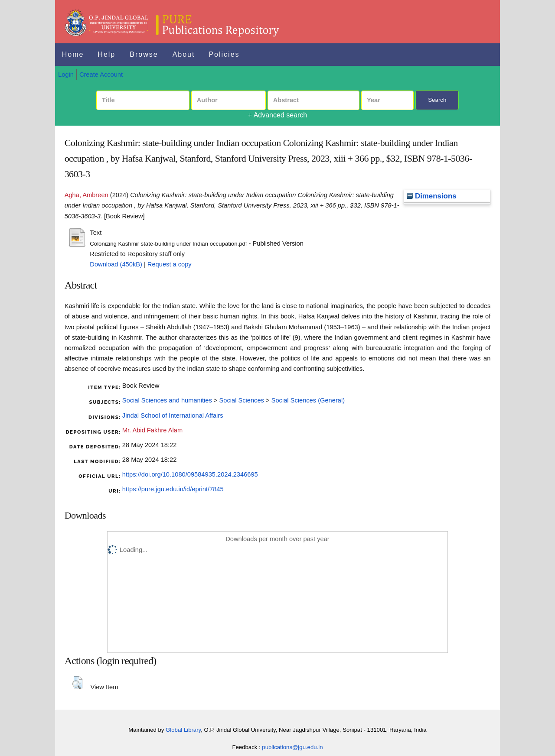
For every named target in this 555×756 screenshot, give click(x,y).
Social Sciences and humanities (167, 400)
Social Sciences (241, 400)
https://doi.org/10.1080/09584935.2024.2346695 (190, 474)
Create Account (101, 75)
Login (66, 75)
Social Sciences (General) (308, 400)
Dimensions (431, 196)
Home (73, 54)
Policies (224, 54)
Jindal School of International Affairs (173, 415)
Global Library (183, 730)
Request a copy (170, 264)
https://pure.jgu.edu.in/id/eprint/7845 (173, 489)
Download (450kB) (116, 264)
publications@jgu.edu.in (292, 747)
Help (106, 54)
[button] (77, 683)
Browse (144, 54)
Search (437, 100)
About (184, 54)
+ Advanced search (278, 115)
